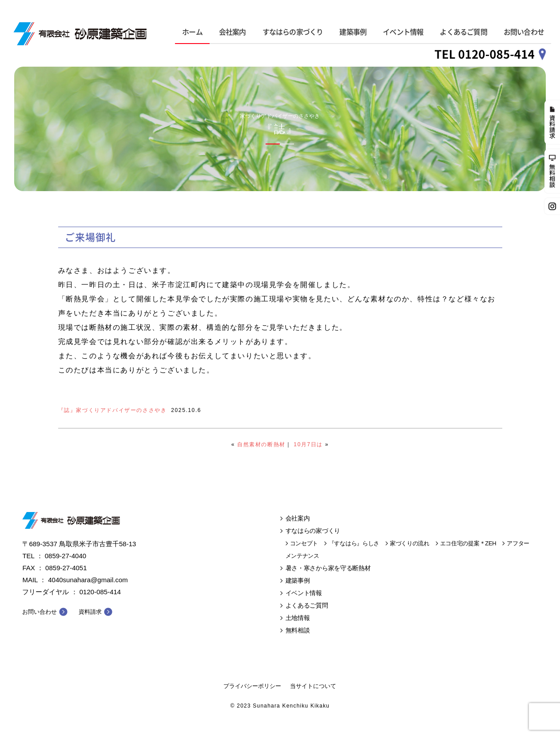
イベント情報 (403, 32)
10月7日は (308, 444)
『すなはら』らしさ (354, 543)
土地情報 (298, 618)
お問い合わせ (524, 32)
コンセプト (304, 543)
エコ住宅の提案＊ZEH (468, 543)
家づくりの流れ (410, 543)
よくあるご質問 (463, 32)
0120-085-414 (100, 592)
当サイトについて (313, 686)
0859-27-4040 (66, 556)
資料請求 (90, 612)
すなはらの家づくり (293, 32)
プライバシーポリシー (252, 686)
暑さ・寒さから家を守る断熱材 (328, 568)
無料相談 (298, 630)
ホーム (192, 32)
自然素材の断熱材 (261, 444)
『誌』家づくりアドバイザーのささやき (113, 410)
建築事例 (353, 32)
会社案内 (232, 32)
